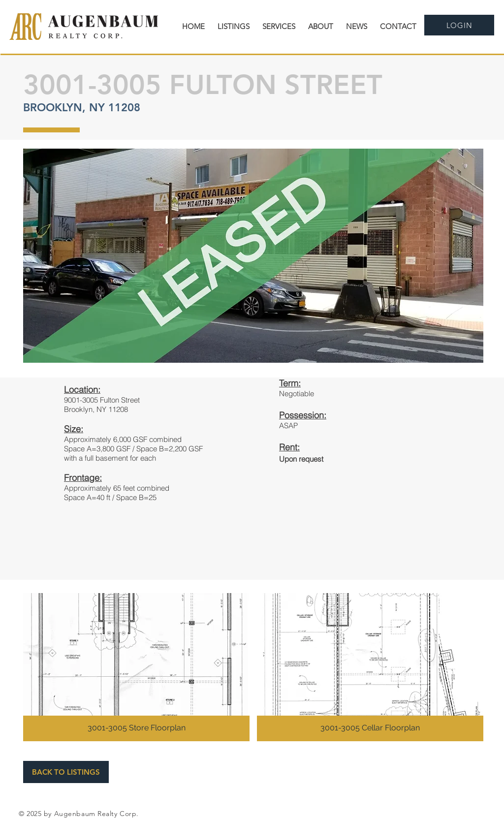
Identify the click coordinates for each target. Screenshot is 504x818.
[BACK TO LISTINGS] (66, 772)
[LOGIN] (459, 25)
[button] (136, 667)
